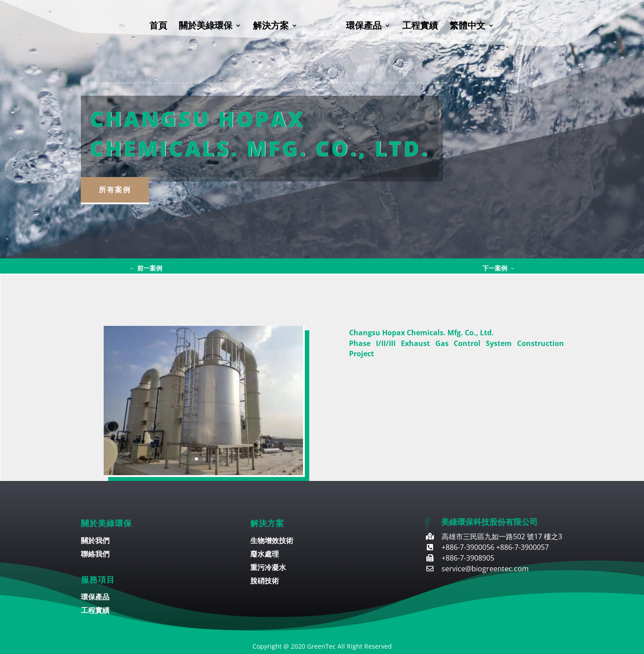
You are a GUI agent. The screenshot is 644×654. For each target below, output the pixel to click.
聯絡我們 (95, 555)
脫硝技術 (265, 582)
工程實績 (420, 27)
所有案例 (115, 190)
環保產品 (364, 27)
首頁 (158, 27)
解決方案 (271, 27)
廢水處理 (265, 555)
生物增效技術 (272, 541)
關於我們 (95, 541)
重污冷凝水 (268, 568)
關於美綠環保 (206, 27)
